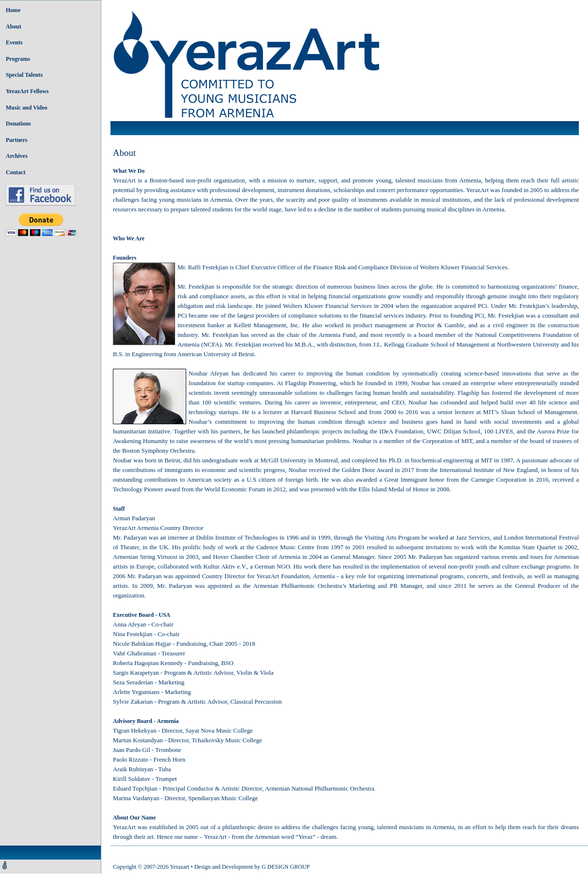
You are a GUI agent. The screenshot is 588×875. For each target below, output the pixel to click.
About (14, 27)
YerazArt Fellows (27, 91)
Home (13, 10)
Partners (17, 140)
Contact (16, 172)
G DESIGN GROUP (286, 867)
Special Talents (24, 75)
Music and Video (27, 108)
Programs (18, 59)
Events (14, 42)
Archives (17, 156)
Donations (18, 124)
